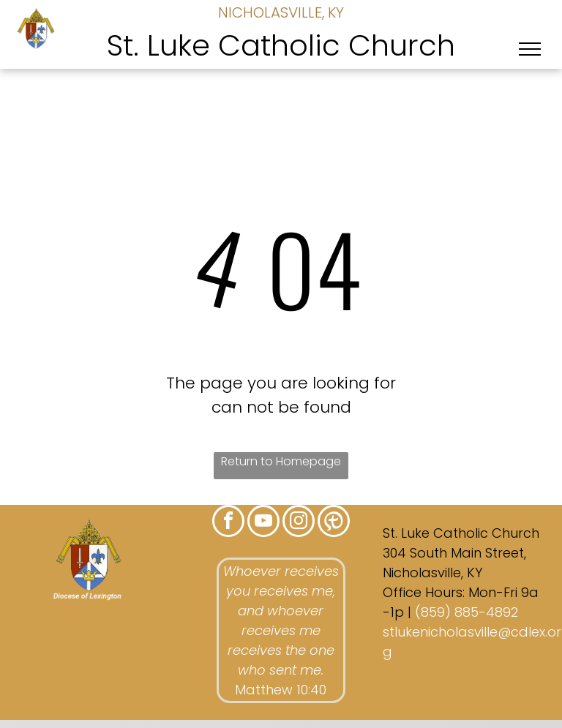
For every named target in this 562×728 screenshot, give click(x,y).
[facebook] (228, 523)
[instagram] (299, 523)
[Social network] (334, 523)
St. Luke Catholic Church (281, 45)
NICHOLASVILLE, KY (281, 12)
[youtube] (263, 523)
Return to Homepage (281, 461)
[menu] (530, 49)
